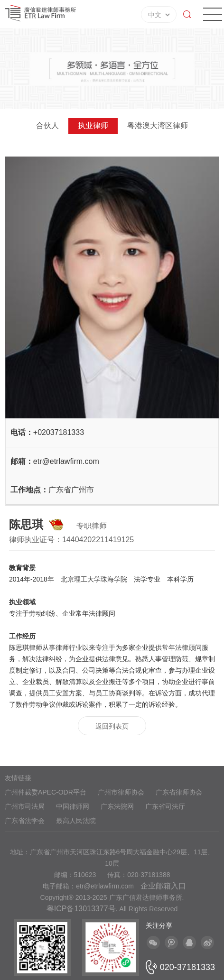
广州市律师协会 (121, 792)
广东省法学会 (25, 821)
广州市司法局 (25, 806)
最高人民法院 (76, 821)
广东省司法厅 (165, 806)
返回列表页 (112, 726)
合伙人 (47, 125)
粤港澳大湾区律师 (158, 125)
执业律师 (93, 125)
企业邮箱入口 (163, 886)
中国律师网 (73, 806)
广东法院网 (117, 806)
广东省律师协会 (179, 792)
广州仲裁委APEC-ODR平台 (46, 792)
